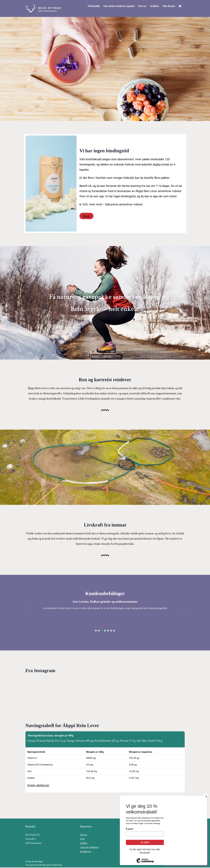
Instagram (139, 839)
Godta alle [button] (175, 858)
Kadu (40, 861)
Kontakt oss (86, 851)
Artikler (84, 843)
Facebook (139, 835)
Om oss (84, 835)
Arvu (32, 865)
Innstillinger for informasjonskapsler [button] (184, 853)
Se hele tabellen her (38, 785)
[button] (96, 631)
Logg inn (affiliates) (89, 847)
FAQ (82, 839)
